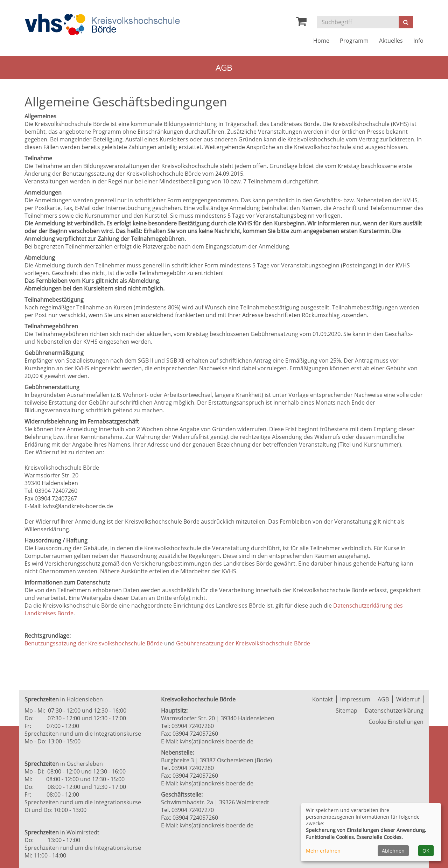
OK (426, 851)
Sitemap (346, 710)
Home (321, 41)
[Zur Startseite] (102, 25)
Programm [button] (354, 41)
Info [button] (418, 41)
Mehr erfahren (323, 851)
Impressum (355, 699)
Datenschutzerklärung (394, 710)
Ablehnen (393, 851)
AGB (383, 699)
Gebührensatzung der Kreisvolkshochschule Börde (243, 643)
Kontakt (323, 699)
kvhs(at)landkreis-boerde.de (216, 741)
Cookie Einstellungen (396, 722)
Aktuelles (391, 41)
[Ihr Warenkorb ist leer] (301, 23)
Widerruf (408, 699)
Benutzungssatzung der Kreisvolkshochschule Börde (94, 643)
